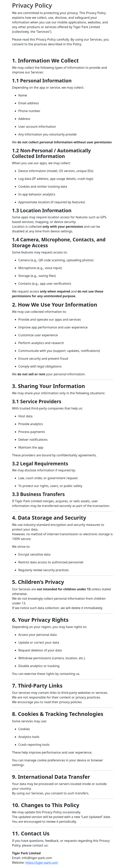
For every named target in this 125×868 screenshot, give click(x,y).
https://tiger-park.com (42, 863)
